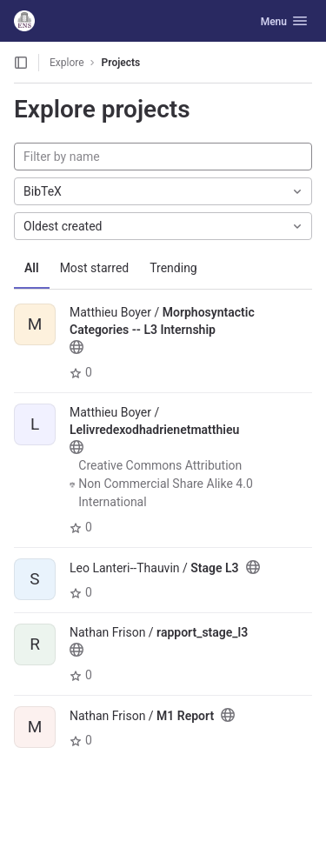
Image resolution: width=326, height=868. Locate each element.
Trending (173, 268)
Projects (121, 63)
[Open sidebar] (21, 63)
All (32, 268)
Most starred (95, 268)
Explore (67, 63)
